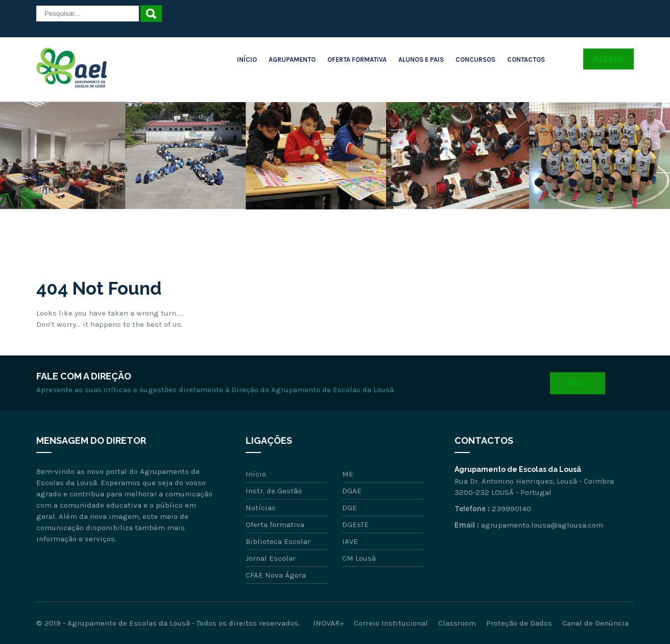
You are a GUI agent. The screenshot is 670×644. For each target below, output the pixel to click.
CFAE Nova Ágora (276, 575)
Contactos (526, 59)
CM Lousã (359, 558)
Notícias (261, 508)
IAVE (350, 541)
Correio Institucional (391, 623)
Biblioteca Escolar (278, 541)
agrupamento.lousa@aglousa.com (542, 525)
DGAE (352, 491)
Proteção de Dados (519, 623)
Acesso (608, 59)
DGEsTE (355, 524)
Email (578, 383)
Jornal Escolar (271, 558)
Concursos (475, 59)
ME (348, 474)
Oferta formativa (275, 524)
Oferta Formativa (357, 59)
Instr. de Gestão (274, 491)
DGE (350, 508)
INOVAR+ (328, 623)
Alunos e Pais (421, 59)
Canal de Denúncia (595, 623)
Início (247, 59)
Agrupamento (292, 59)
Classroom (457, 623)
